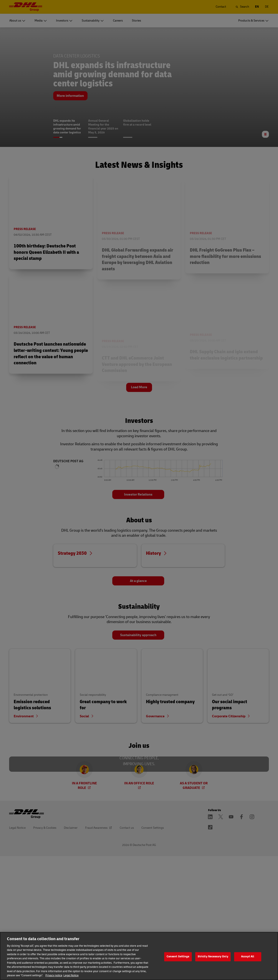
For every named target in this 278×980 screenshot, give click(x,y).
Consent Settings (178, 957)
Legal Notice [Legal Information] (71, 975)
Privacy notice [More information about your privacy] (54, 975)
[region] (139, 956)
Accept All (248, 957)
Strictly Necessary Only (213, 957)
